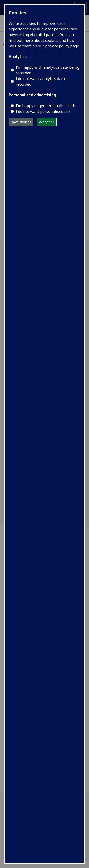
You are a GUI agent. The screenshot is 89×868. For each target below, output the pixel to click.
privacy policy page (62, 46)
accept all (47, 122)
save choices (21, 122)
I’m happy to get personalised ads (46, 106)
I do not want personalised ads (43, 111)
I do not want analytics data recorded (40, 81)
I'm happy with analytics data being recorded (47, 70)
